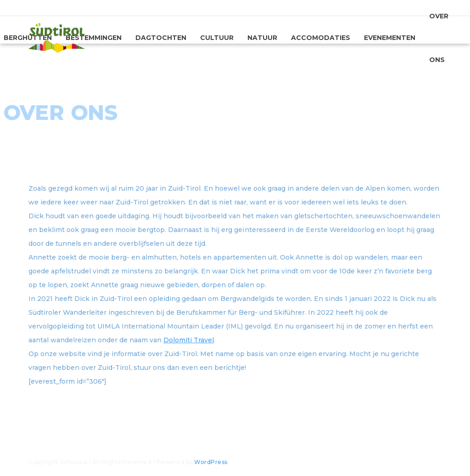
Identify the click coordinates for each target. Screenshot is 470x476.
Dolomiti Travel (189, 340)
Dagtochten (161, 38)
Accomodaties (321, 38)
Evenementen (390, 38)
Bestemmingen (94, 38)
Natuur (262, 38)
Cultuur (217, 38)
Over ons (439, 40)
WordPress (211, 462)
